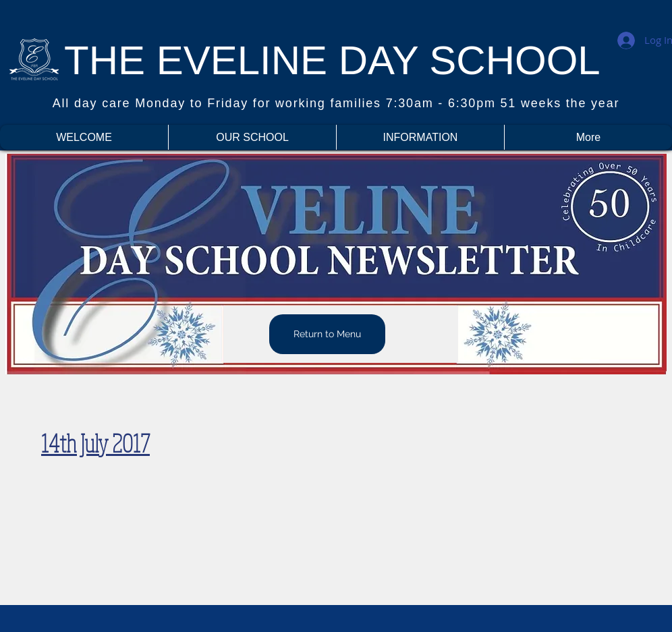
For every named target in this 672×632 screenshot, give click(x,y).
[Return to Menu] (327, 334)
